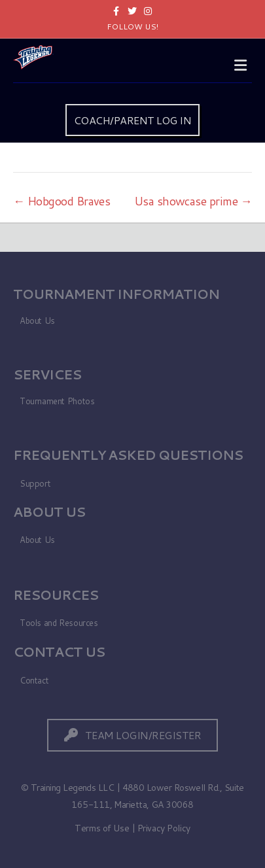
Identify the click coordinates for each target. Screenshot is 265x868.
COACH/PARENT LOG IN (133, 120)
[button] (133, 735)
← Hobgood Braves (62, 201)
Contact (34, 680)
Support (35, 483)
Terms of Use (102, 828)
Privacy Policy (164, 828)
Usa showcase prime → (193, 201)
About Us (37, 321)
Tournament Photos (57, 401)
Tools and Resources (59, 623)
